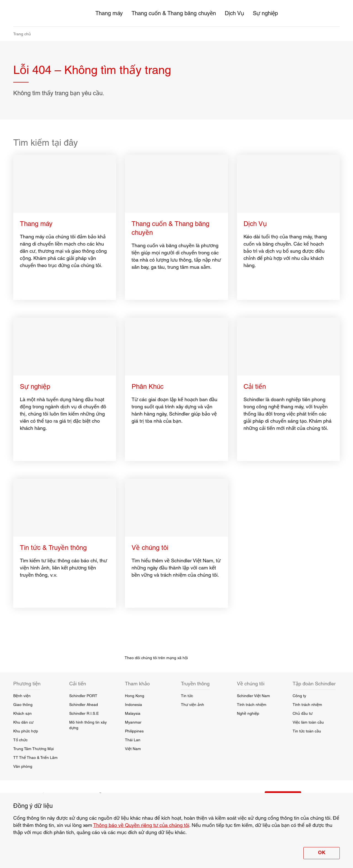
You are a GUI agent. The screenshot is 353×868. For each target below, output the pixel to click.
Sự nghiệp (265, 13)
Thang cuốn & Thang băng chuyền (174, 13)
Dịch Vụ (234, 13)
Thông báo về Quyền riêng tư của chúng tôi (141, 825)
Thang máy (109, 13)
